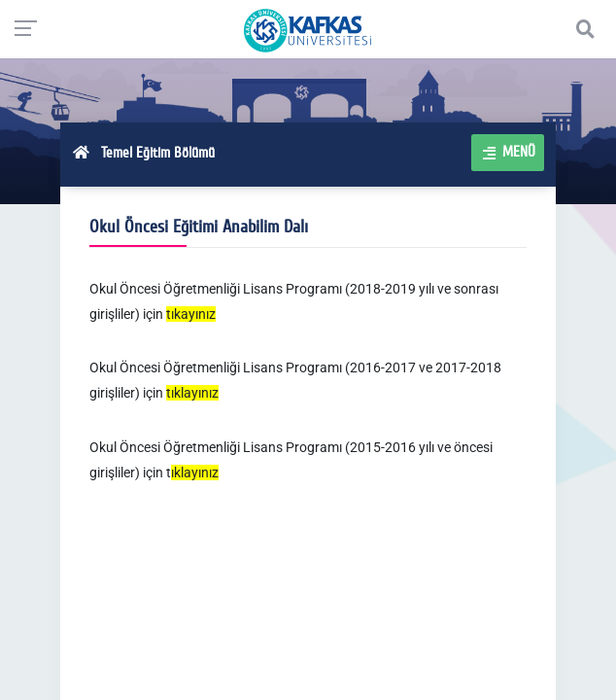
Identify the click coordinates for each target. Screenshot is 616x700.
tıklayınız (192, 393)
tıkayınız (191, 314)
